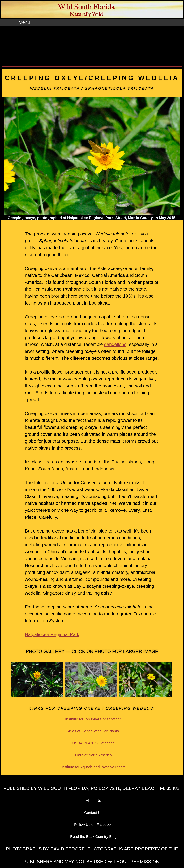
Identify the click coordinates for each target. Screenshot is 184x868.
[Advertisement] (92, 45)
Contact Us (93, 813)
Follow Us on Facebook (93, 825)
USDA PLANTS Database (93, 743)
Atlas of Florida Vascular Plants (93, 731)
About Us (93, 801)
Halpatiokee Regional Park (52, 634)
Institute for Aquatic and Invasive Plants (93, 767)
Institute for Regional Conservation (93, 719)
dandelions (115, 344)
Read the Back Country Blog (93, 837)
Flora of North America (93, 755)
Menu (24, 22)
